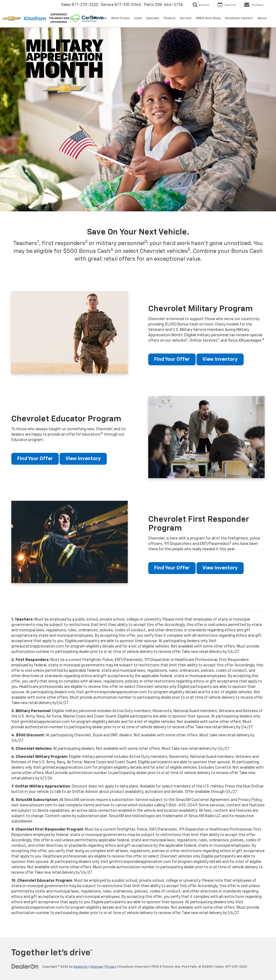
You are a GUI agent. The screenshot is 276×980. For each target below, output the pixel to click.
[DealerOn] (25, 967)
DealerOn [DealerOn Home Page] (81, 967)
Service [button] (186, 18)
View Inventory (220, 359)
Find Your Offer (172, 359)
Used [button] (138, 18)
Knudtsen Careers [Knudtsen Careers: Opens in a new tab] (239, 18)
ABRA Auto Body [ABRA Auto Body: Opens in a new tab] (208, 18)
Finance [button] (170, 18)
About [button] (262, 18)
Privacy (111, 967)
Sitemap (96, 967)
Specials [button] (153, 18)
